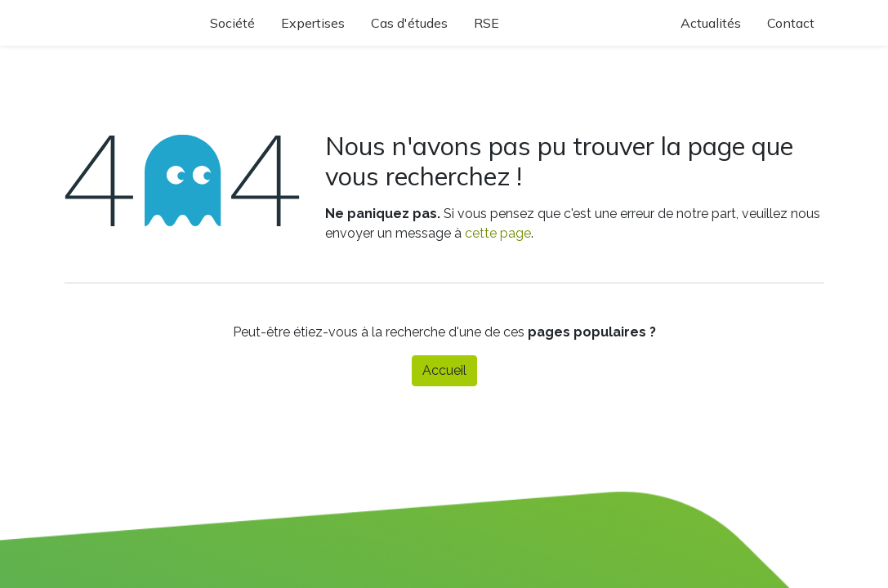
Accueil (444, 370)
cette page (498, 233)
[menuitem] (237, 23)
